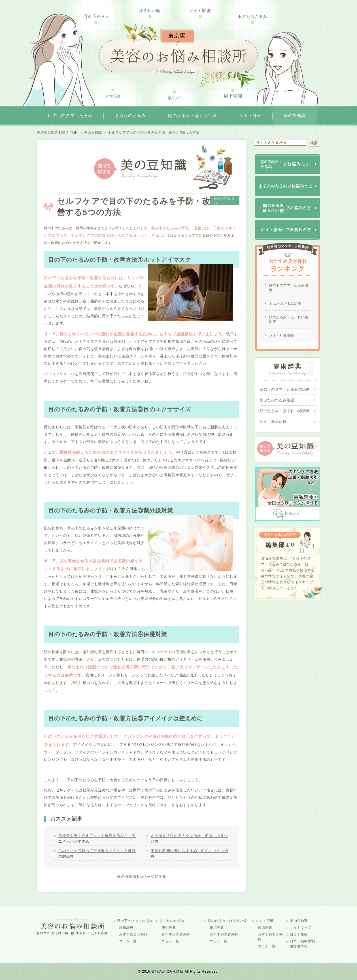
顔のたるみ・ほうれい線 (193, 115)
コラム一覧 (128, 941)
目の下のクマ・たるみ (70, 115)
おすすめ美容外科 (133, 934)
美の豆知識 (295, 115)
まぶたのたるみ (130, 115)
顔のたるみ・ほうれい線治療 (289, 320)
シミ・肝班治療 (281, 335)
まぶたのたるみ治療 (285, 304)
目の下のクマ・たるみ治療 (289, 288)
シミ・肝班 (250, 115)
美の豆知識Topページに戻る (142, 876)
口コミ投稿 (299, 934)
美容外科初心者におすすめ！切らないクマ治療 (189, 854)
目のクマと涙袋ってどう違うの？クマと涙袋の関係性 (97, 854)
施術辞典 (126, 928)
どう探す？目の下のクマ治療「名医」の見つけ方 (189, 839)
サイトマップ (301, 928)
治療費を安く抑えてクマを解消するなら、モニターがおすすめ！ (97, 839)
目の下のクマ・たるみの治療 (285, 389)
